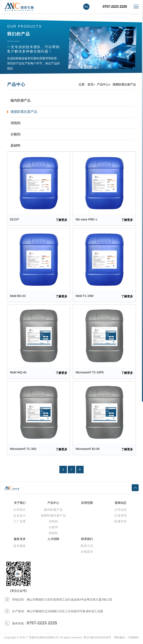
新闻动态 (121, 505)
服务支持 (20, 541)
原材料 (15, 146)
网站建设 (120, 640)
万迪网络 (133, 640)
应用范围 (87, 505)
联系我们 (87, 541)
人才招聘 (53, 541)
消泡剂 (15, 123)
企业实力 (20, 518)
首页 (90, 84)
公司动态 (121, 512)
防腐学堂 (121, 523)
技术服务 (20, 548)
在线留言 (87, 554)
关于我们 (20, 505)
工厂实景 (20, 523)
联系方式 (87, 548)
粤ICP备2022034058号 (97, 640)
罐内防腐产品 (20, 100)
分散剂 (15, 134)
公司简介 (20, 512)
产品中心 (103, 84)
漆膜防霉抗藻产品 (124, 84)
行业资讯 (121, 518)
